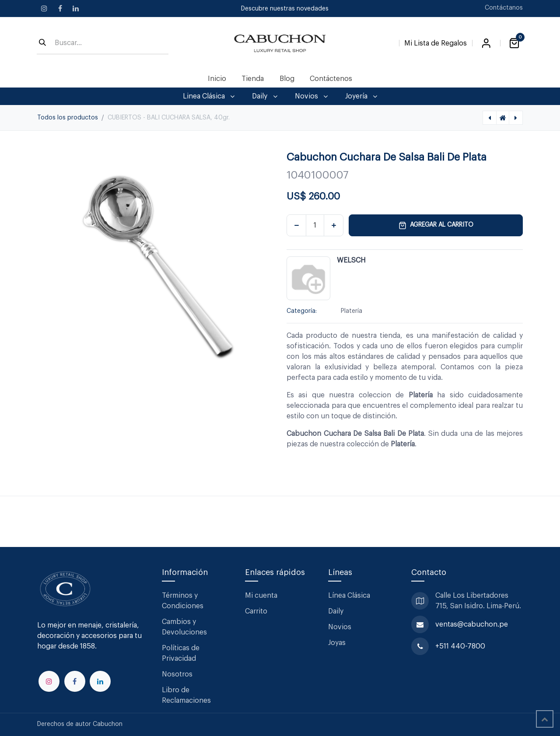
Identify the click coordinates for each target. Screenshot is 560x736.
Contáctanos (504, 8)
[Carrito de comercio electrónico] (514, 43)
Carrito (256, 611)
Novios (340, 627)
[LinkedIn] (76, 8)
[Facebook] (60, 8)
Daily (336, 611)
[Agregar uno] (334, 225)
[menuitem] (217, 79)
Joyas (337, 643)
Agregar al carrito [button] (436, 225)
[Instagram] (44, 8)
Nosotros (177, 674)
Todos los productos (68, 118)
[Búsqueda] (42, 43)
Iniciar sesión (486, 43)
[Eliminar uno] (296, 225)
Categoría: (302, 311)
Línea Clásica (349, 596)
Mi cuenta (261, 596)
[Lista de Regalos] (436, 42)
